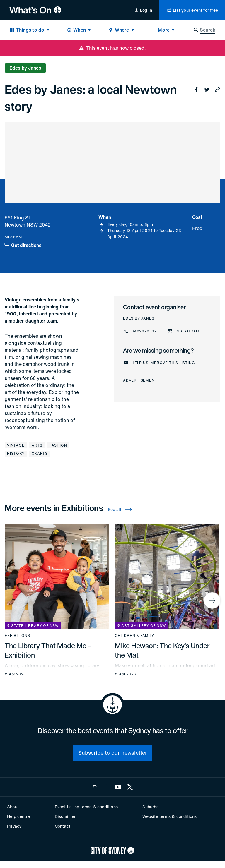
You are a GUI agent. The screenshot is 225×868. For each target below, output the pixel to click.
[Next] (212, 601)
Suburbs (150, 807)
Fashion (58, 445)
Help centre (18, 816)
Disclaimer (65, 816)
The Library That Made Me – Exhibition (48, 650)
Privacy (14, 826)
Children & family (134, 636)
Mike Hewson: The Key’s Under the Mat (162, 650)
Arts (37, 445)
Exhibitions (17, 636)
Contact (63, 826)
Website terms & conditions (169, 816)
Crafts (40, 453)
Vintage (16, 445)
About (13, 807)
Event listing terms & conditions (86, 807)
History (16, 453)
